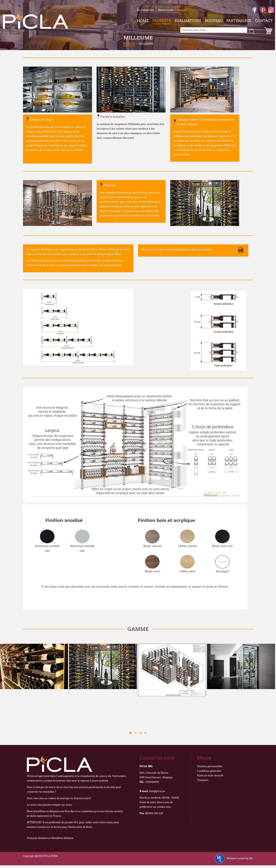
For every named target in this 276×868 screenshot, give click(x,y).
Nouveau (214, 21)
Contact (264, 21)
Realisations (188, 21)
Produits (162, 21)
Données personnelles (210, 766)
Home (143, 21)
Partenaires (239, 21)
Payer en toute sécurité (210, 775)
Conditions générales (209, 771)
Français (180, 10)
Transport (203, 780)
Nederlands (166, 10)
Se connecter (146, 10)
